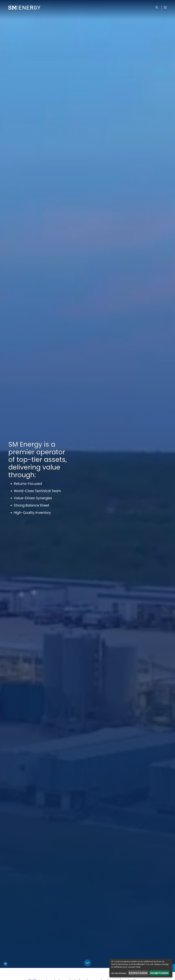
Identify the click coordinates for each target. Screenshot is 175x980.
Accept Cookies (159, 973)
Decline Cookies (138, 973)
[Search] (157, 7)
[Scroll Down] (87, 963)
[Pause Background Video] (5, 964)
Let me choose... (119, 973)
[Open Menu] (165, 7)
